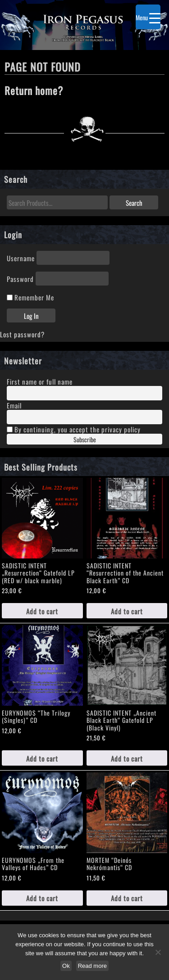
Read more (92, 966)
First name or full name (40, 381)
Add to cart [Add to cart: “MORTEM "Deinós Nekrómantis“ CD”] (127, 898)
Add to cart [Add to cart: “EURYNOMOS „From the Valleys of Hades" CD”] (42, 898)
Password (20, 279)
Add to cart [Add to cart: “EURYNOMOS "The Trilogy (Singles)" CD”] (42, 758)
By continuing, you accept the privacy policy (74, 429)
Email (14, 405)
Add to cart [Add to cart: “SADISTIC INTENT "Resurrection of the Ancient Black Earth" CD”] (127, 611)
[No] (158, 952)
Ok (66, 966)
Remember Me (30, 297)
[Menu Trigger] (148, 17)
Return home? (34, 90)
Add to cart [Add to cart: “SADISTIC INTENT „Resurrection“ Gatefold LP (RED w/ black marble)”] (42, 611)
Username (21, 258)
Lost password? (22, 334)
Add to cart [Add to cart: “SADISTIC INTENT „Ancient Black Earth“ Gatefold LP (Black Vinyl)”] (127, 758)
